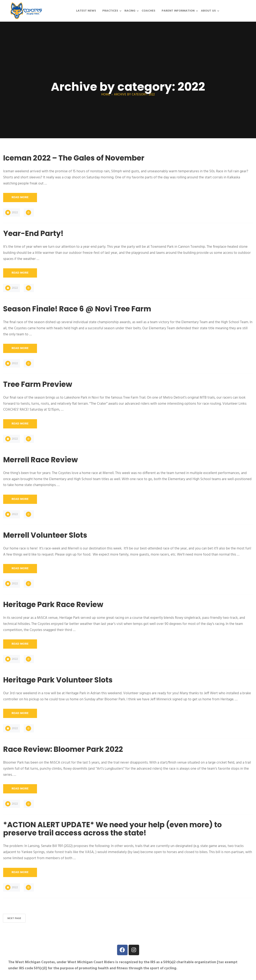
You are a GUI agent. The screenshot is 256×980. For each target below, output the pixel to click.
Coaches (148, 11)
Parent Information (178, 11)
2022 (15, 213)
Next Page (14, 918)
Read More (20, 197)
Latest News (86, 11)
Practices (110, 11)
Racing (130, 11)
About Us (208, 11)
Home (106, 95)
